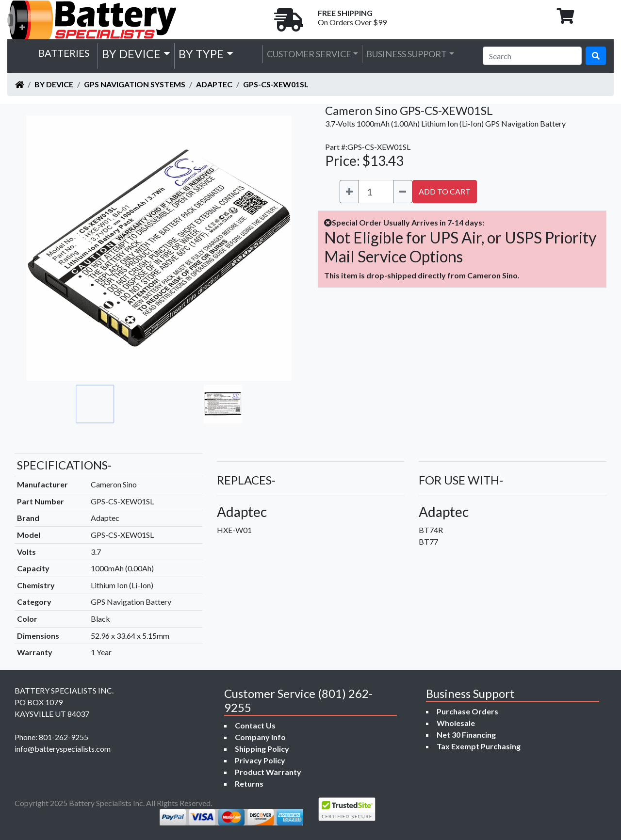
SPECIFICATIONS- (64, 465)
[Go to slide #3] (180, 404)
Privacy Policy (260, 760)
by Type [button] (201, 54)
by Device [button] (131, 54)
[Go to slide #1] (95, 404)
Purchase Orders (467, 711)
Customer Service (309, 54)
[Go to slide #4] (223, 404)
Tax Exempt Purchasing (479, 746)
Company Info (260, 737)
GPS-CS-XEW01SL (276, 84)
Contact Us (255, 725)
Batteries (64, 53)
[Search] (532, 56)
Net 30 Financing (466, 735)
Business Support (407, 54)
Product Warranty (268, 772)
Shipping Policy (262, 749)
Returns (249, 783)
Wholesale (456, 723)
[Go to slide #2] (138, 404)
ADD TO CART (445, 191)
